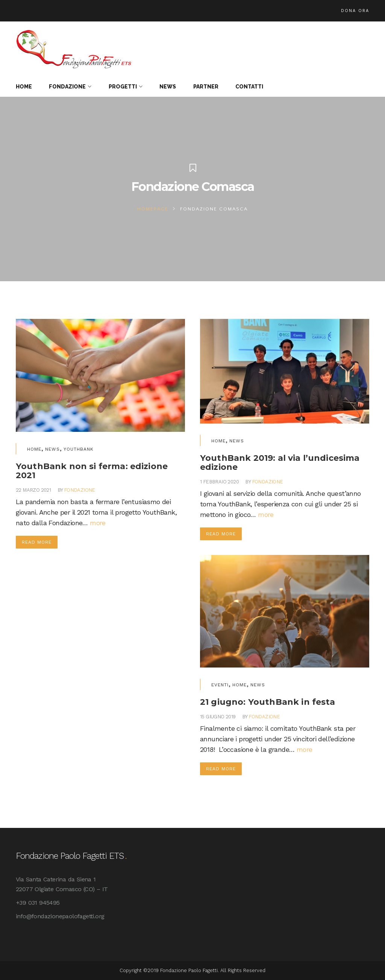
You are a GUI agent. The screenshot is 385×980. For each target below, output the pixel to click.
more (98, 523)
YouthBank (79, 449)
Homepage (153, 209)
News (52, 449)
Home (34, 449)
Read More (37, 542)
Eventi (220, 685)
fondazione (80, 490)
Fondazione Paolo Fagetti (189, 970)
